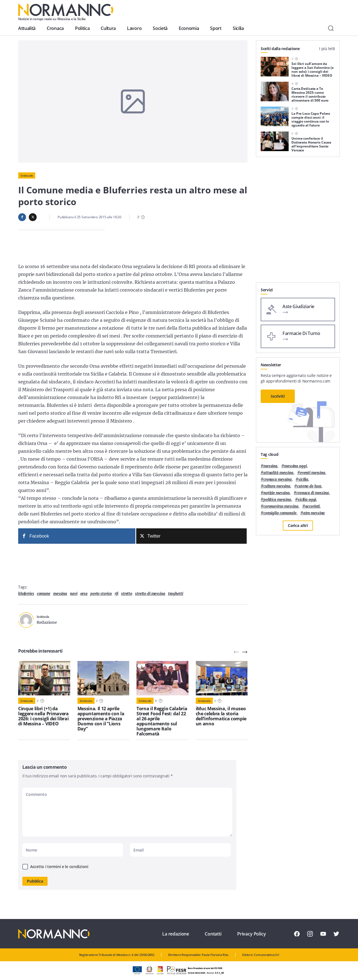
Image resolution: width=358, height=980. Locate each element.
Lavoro (134, 28)
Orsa (84, 594)
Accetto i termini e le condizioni (59, 867)
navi (74, 594)
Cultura (108, 28)
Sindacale (27, 175)
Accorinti (313, 506)
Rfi (116, 594)
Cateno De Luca (309, 486)
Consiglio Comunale (280, 513)
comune (44, 594)
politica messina (277, 500)
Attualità (27, 28)
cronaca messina (278, 480)
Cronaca (55, 28)
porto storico (101, 594)
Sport (216, 28)
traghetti (176, 594)
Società (160, 28)
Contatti (213, 934)
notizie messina (277, 493)
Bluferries (26, 594)
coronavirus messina (281, 506)
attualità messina (278, 473)
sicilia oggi (307, 500)
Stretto (127, 594)
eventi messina (313, 473)
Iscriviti (278, 396)
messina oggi (295, 466)
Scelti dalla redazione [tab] (280, 49)
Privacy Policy (252, 934)
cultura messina (277, 486)
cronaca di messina (313, 493)
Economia (189, 28)
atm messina (314, 513)
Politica (82, 28)
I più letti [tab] (327, 49)
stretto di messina (150, 594)
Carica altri (298, 525)
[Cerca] (331, 28)
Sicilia (238, 28)
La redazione (176, 934)
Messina (60, 594)
